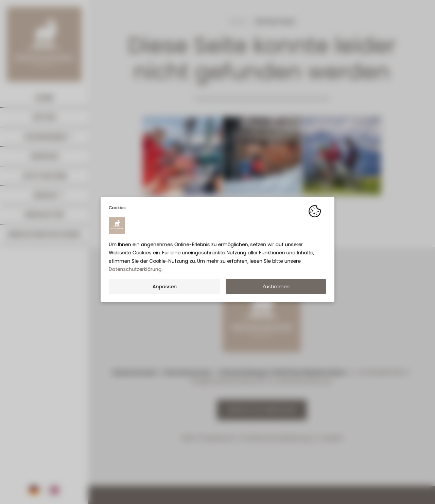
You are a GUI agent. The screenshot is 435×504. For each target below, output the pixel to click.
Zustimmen (276, 289)
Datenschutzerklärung (135, 272)
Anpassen (164, 289)
